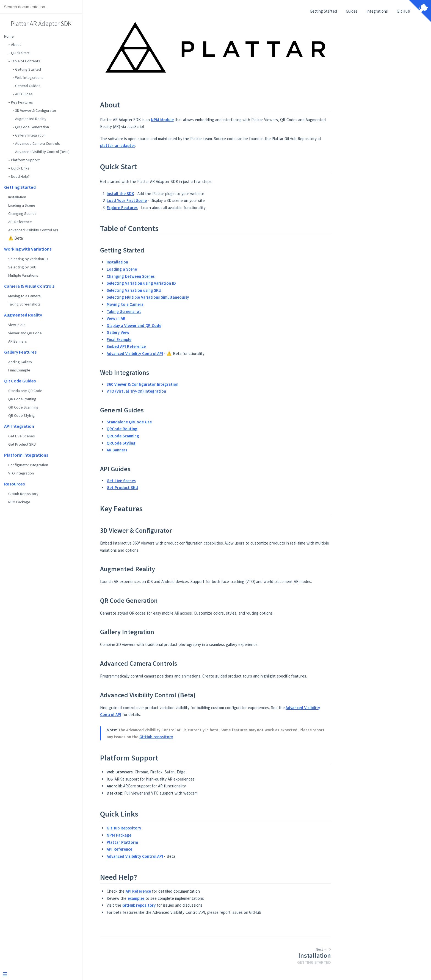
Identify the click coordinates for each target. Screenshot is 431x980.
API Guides (24, 94)
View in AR (16, 325)
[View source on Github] (420, 12)
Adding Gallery (20, 362)
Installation (17, 197)
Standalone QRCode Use (170, 422)
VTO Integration (21, 473)
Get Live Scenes (22, 436)
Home (9, 36)
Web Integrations (29, 77)
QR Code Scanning (23, 407)
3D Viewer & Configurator (36, 110)
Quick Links (20, 168)
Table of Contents (26, 61)
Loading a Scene (22, 205)
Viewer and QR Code (25, 333)
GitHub (403, 11)
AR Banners (18, 341)
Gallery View (159, 332)
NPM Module (204, 120)
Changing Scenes (22, 213)
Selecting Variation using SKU (175, 290)
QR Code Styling (22, 415)
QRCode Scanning (164, 436)
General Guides (28, 86)
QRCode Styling (162, 443)
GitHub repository (197, 737)
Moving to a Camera (24, 296)
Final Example (19, 370)
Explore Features (163, 208)
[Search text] (41, 7)
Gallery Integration (30, 135)
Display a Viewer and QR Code (175, 325)
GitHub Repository (23, 494)
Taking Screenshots (24, 304)
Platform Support (25, 160)
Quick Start (20, 53)
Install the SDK (162, 194)
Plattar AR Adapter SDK (41, 23)
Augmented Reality (31, 119)
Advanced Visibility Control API (33, 230)
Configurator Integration (28, 465)
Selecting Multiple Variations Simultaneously (189, 297)
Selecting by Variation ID (28, 259)
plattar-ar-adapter (159, 145)
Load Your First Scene (168, 200)
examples (177, 898)
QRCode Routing (163, 429)
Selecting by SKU (22, 267)
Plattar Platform (164, 842)
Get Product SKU (22, 444)
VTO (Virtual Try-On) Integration (178, 391)
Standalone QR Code (25, 391)
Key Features (22, 102)
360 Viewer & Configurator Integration (184, 384)
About (16, 45)
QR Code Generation (32, 127)
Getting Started (28, 69)
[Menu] (39, 975)
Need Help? (20, 176)
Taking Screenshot (165, 311)
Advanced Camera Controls (38, 143)
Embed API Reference (167, 346)
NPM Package (19, 502)
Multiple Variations (23, 275)
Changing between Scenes (172, 276)
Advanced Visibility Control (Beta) (42, 152)
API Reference (20, 222)
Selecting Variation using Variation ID (183, 283)
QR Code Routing (22, 399)
